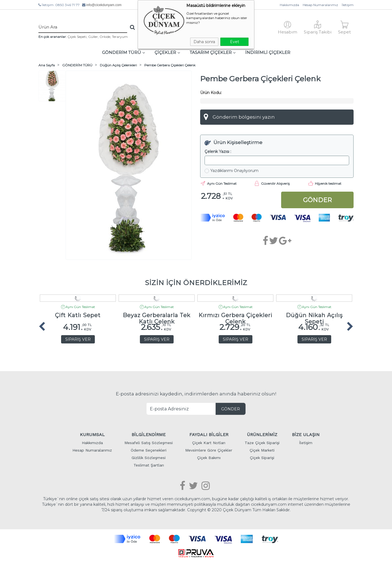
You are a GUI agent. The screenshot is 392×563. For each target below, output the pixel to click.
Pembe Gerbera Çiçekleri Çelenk (170, 65)
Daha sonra (204, 42)
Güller (93, 37)
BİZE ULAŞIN (306, 435)
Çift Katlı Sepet (78, 315)
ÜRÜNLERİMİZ (262, 435)
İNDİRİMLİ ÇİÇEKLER (268, 52)
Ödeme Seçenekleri (149, 450)
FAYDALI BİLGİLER (209, 435)
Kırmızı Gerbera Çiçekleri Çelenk (235, 317)
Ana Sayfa (47, 65)
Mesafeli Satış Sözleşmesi (149, 443)
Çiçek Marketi (262, 450)
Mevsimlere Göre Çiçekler (209, 450)
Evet (235, 42)
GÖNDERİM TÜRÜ (124, 52)
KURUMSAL (92, 435)
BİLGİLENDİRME (149, 435)
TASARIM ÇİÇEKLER (213, 52)
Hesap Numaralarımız (320, 5)
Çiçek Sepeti (77, 37)
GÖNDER (231, 409)
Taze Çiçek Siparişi (262, 443)
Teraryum (120, 37)
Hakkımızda (289, 5)
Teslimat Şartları (149, 465)
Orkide (105, 37)
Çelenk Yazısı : (218, 152)
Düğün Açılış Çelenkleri (118, 65)
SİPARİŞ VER (78, 339)
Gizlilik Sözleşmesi (149, 458)
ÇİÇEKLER (167, 52)
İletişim (348, 5)
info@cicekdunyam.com (104, 5)
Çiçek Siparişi (262, 458)
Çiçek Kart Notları (209, 443)
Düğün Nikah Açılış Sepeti (314, 317)
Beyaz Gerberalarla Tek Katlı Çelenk (157, 317)
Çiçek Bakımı (209, 458)
